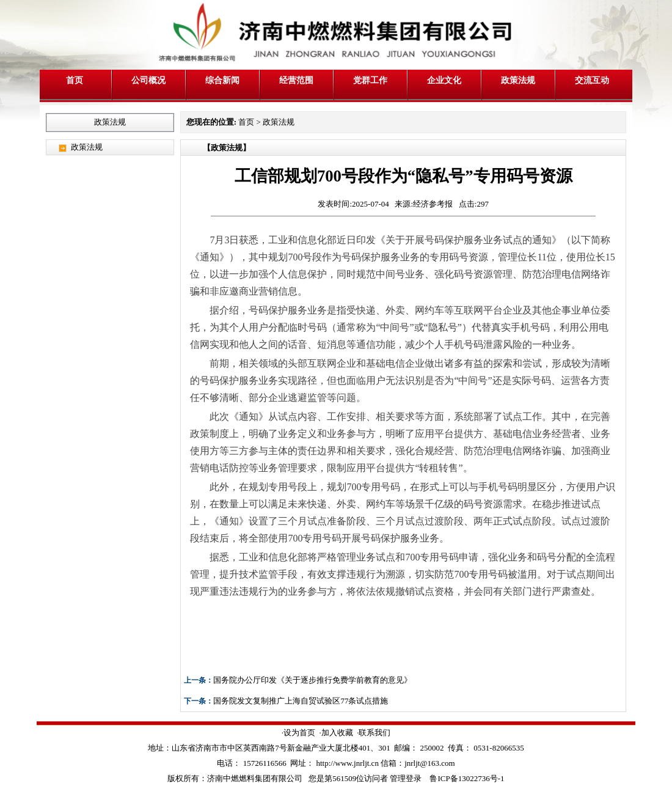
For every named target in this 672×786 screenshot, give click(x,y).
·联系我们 (374, 733)
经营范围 (296, 80)
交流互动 (592, 80)
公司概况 (148, 80)
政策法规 (518, 80)
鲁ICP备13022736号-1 (467, 778)
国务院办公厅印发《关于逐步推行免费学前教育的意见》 (312, 680)
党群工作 (370, 80)
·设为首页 (298, 733)
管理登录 (406, 778)
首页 (75, 80)
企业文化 (444, 80)
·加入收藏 (336, 733)
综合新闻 (222, 80)
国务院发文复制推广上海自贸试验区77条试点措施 (301, 701)
